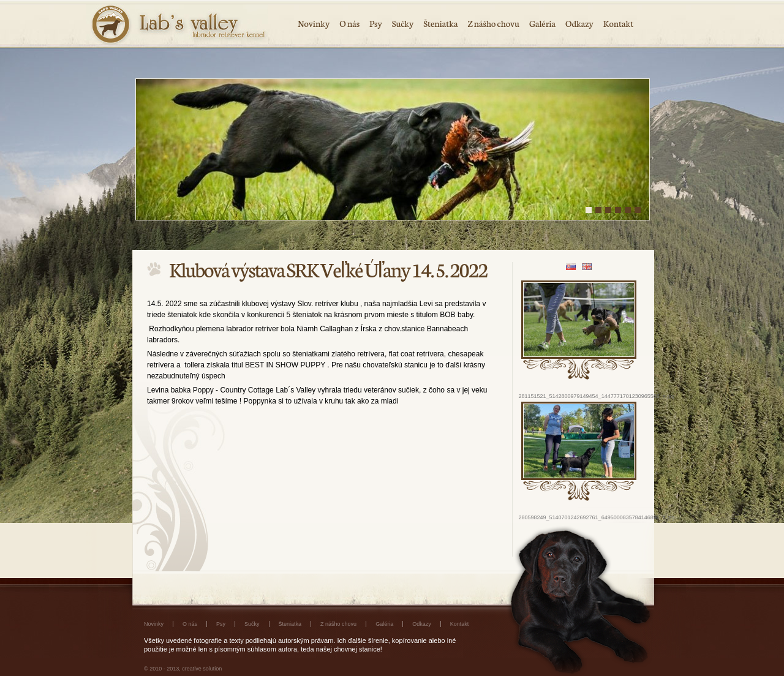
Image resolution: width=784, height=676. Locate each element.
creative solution (202, 669)
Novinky (314, 23)
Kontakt (618, 23)
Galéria (542, 23)
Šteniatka (440, 23)
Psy (376, 23)
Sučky (403, 23)
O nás (349, 23)
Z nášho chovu (493, 23)
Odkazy (579, 23)
